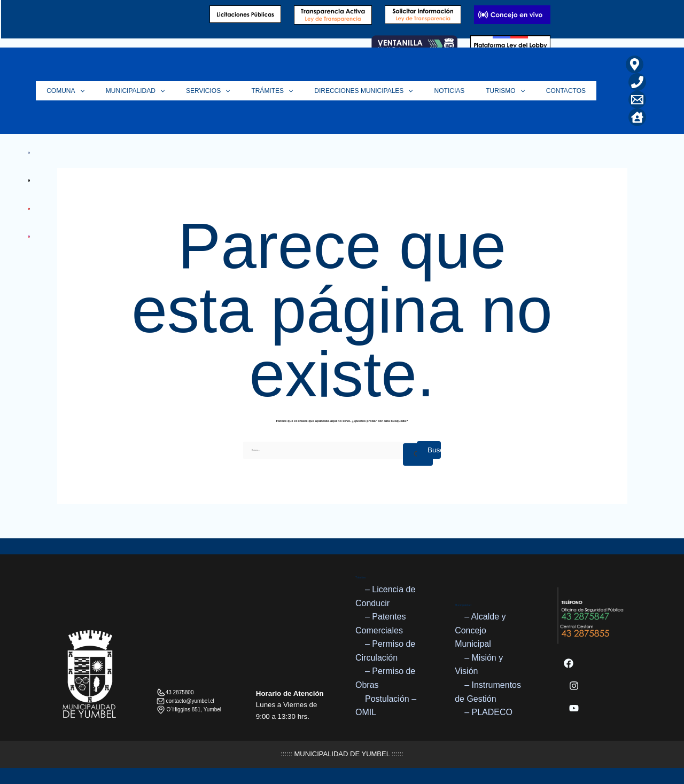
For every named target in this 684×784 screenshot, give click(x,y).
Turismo (513, 91)
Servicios (237, 91)
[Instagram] (574, 686)
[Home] (637, 117)
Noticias (463, 91)
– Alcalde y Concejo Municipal (480, 630)
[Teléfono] (637, 82)
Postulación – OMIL (386, 706)
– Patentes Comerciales (381, 624)
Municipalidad (170, 91)
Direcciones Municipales (382, 91)
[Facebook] (569, 663)
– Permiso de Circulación (385, 651)
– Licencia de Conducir (385, 596)
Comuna (106, 91)
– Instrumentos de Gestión (488, 692)
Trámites (296, 91)
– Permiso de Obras (385, 679)
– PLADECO (488, 712)
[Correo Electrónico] (637, 100)
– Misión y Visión (479, 665)
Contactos (569, 91)
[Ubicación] (635, 64)
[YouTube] (574, 708)
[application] (120, 91)
